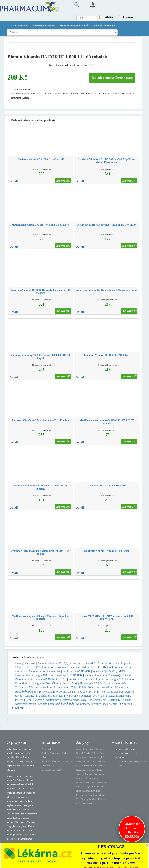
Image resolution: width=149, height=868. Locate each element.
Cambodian (99, 774)
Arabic (79, 749)
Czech (102, 753)
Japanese (80, 774)
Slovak (87, 791)
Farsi (95, 762)
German (87, 757)
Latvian (98, 778)
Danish (80, 757)
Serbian (80, 795)
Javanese (89, 774)
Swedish (88, 795)
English (101, 757)
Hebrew (87, 766)
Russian (80, 791)
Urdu (79, 803)
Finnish (101, 762)
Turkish (92, 799)
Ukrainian (101, 799)
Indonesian (92, 770)
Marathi (80, 782)
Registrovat (129, 17)
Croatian (101, 766)
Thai (78, 799)
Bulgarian (98, 749)
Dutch (93, 782)
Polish (79, 787)
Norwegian (102, 782)
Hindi (94, 766)
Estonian (88, 762)
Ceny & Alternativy (104, 25)
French (79, 766)
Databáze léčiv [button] (18, 25)
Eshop (122, 766)
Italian (100, 770)
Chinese (95, 753)
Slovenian (96, 791)
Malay (87, 782)
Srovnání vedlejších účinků (74, 25)
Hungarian (81, 770)
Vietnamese (87, 803)
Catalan (88, 753)
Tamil (95, 795)
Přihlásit (109, 17)
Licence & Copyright (51, 770)
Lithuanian (89, 778)
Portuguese (88, 787)
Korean (80, 778)
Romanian (98, 787)
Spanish (80, 762)
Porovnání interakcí (43, 25)
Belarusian (88, 749)
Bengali (80, 753)
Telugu (101, 795)
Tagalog (85, 799)
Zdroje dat (46, 749)
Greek (94, 757)
